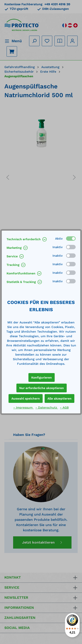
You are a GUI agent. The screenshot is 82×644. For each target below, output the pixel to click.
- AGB (64, 407)
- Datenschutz (47, 407)
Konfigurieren (42, 377)
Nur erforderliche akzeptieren (42, 388)
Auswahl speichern (26, 398)
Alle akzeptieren (59, 398)
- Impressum (24, 407)
